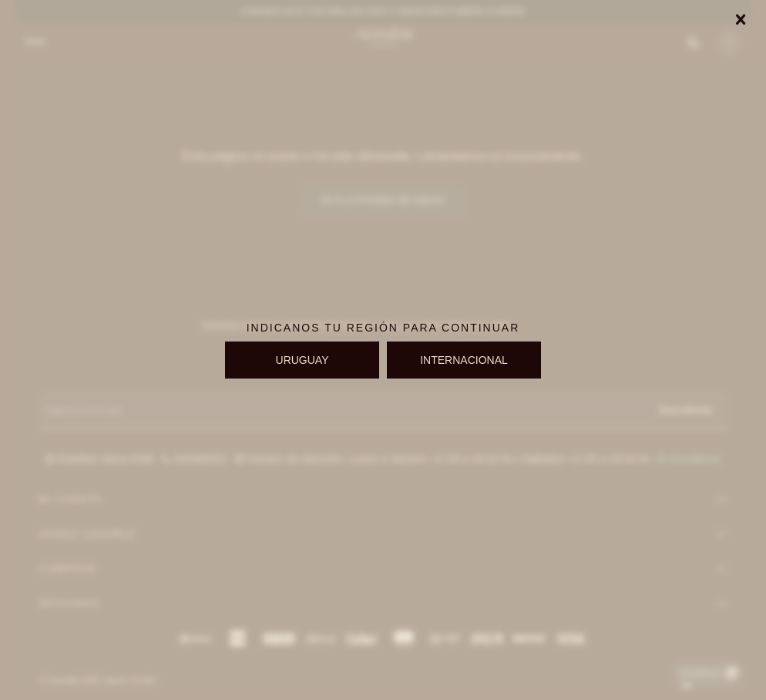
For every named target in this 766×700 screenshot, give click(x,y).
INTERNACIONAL (464, 360)
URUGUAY (302, 360)
